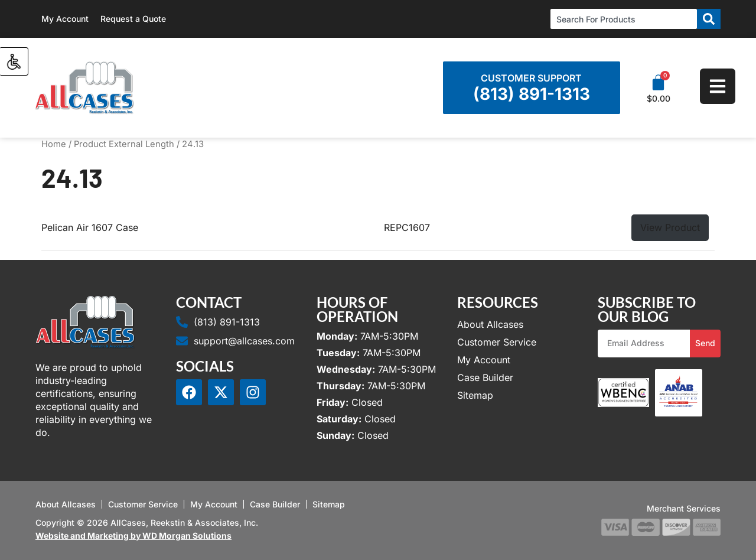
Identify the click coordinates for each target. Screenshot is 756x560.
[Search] (709, 19)
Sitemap (475, 395)
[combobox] (624, 19)
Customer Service (497, 342)
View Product (670, 227)
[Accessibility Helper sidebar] (14, 61)
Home (54, 144)
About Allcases (490, 324)
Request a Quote (133, 19)
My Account (65, 19)
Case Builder (485, 377)
